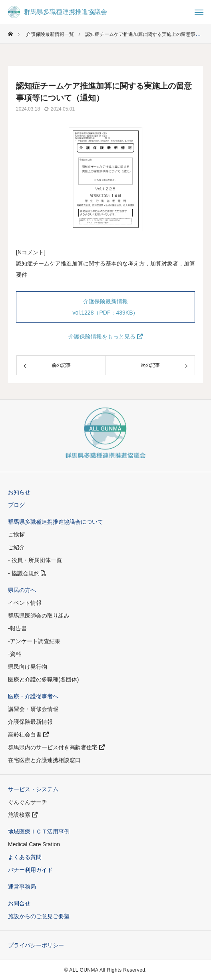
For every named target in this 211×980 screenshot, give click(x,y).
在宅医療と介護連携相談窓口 (44, 760)
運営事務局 (22, 887)
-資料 (15, 654)
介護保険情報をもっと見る (105, 337)
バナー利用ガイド (30, 870)
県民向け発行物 (28, 667)
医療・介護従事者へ (33, 696)
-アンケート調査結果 (34, 641)
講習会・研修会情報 (33, 709)
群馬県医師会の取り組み (39, 616)
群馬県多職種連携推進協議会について (56, 522)
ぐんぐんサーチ (28, 802)
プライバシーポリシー (36, 945)
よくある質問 (25, 857)
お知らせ (19, 492)
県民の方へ (22, 590)
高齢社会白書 (28, 735)
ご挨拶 (16, 535)
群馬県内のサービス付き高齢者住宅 (56, 747)
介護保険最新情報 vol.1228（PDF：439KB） (106, 307)
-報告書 (17, 628)
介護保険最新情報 (30, 722)
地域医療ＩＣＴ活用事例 (39, 832)
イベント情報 (25, 603)
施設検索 (23, 815)
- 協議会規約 (27, 573)
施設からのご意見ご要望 (39, 916)
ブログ (16, 505)
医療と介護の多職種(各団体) (43, 679)
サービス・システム (33, 789)
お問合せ (19, 903)
